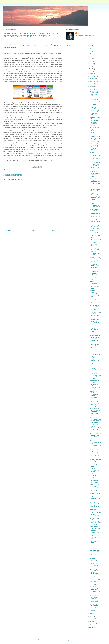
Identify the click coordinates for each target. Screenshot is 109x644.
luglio (92, 86)
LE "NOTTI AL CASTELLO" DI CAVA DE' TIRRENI (95, 174)
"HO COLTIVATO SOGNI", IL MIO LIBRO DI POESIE (95, 102)
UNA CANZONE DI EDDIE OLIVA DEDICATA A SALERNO (95, 436)
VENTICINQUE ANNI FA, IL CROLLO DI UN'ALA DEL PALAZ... (94, 147)
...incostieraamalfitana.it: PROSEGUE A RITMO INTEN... (95, 204)
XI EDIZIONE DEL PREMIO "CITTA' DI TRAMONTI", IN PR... (95, 545)
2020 (90, 54)
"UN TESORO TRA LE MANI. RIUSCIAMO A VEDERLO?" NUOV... (95, 243)
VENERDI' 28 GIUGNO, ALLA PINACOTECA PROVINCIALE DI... (95, 234)
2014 (90, 69)
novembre (93, 76)
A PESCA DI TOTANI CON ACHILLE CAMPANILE (94, 505)
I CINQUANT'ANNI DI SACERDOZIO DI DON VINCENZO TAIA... (95, 121)
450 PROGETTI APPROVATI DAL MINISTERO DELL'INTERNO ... (95, 367)
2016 (90, 64)
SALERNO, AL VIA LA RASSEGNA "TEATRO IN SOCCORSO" (95, 139)
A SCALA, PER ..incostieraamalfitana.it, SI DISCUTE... (95, 376)
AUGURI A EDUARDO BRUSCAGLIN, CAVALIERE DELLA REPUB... (95, 580)
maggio (92, 614)
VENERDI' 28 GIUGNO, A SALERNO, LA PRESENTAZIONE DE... (95, 196)
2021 (90, 51)
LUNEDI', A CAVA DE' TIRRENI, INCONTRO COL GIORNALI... (95, 488)
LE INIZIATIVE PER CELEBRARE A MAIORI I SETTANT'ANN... (95, 454)
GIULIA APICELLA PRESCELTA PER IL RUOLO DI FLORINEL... (95, 572)
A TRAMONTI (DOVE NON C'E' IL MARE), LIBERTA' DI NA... (95, 94)
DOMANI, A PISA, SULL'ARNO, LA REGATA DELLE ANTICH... (95, 260)
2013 (90, 71)
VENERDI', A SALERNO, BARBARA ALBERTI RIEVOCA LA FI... (94, 563)
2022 (90, 49)
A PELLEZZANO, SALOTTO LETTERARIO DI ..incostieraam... (95, 323)
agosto (92, 84)
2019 (90, 56)
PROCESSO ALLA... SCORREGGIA (95, 301)
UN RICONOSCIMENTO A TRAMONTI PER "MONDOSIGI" (95, 357)
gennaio (93, 624)
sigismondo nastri (83, 33)
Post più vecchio (56, 230)
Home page (33, 230)
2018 (90, 59)
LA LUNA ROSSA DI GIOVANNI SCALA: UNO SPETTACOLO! (95, 212)
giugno (92, 89)
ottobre (92, 79)
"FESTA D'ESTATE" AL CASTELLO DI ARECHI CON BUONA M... (95, 285)
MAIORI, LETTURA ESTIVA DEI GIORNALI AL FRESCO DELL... (95, 463)
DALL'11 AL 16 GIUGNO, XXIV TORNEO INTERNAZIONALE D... (95, 590)
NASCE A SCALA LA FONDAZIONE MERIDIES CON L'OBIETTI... (95, 521)
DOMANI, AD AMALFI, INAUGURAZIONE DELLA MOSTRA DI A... (95, 394)
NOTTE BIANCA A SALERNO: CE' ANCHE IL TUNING (95, 307)
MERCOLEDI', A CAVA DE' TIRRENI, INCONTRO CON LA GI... (94, 599)
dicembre (93, 74)
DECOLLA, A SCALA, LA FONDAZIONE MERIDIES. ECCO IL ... (95, 403)
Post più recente (10, 230)
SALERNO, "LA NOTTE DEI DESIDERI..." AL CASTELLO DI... (95, 181)
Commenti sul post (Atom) (36, 235)
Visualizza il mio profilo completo (84, 36)
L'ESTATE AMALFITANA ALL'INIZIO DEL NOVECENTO (95, 226)
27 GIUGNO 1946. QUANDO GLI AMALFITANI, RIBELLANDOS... (95, 166)
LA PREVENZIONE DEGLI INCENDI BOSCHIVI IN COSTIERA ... (95, 267)
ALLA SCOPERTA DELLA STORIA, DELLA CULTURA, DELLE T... (95, 553)
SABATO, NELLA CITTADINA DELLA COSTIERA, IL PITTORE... (95, 497)
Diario (11, 170)
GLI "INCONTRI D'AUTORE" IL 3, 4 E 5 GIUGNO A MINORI (95, 607)
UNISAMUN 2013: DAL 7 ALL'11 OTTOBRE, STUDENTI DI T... (95, 339)
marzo (92, 619)
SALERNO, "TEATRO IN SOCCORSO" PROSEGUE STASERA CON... (94, 111)
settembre (93, 81)
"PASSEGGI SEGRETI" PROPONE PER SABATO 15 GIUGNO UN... (95, 513)
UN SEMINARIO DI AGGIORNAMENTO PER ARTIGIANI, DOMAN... (95, 412)
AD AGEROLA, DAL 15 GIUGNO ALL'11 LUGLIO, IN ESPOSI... (95, 428)
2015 (90, 66)
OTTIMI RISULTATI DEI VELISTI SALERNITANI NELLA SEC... (95, 188)
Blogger (68, 640)
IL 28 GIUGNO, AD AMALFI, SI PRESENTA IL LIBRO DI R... (95, 315)
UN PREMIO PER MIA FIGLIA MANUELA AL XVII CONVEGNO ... (95, 131)
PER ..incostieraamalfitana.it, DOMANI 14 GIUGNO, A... (95, 420)
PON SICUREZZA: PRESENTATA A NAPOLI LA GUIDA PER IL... (95, 219)
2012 (90, 627)
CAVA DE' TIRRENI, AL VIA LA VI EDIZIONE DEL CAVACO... (95, 294)
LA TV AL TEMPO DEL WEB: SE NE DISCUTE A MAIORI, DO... (95, 471)
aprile (92, 616)
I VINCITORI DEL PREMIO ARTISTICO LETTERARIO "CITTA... (95, 347)
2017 (90, 61)
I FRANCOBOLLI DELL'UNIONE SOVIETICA (95, 528)
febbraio (93, 621)
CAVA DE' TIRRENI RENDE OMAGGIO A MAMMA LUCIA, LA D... (95, 536)
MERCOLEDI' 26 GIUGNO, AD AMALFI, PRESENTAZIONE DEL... (95, 251)
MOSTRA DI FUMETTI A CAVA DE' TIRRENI (94, 331)
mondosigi (16, 11)
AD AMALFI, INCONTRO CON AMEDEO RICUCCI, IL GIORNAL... (95, 479)
